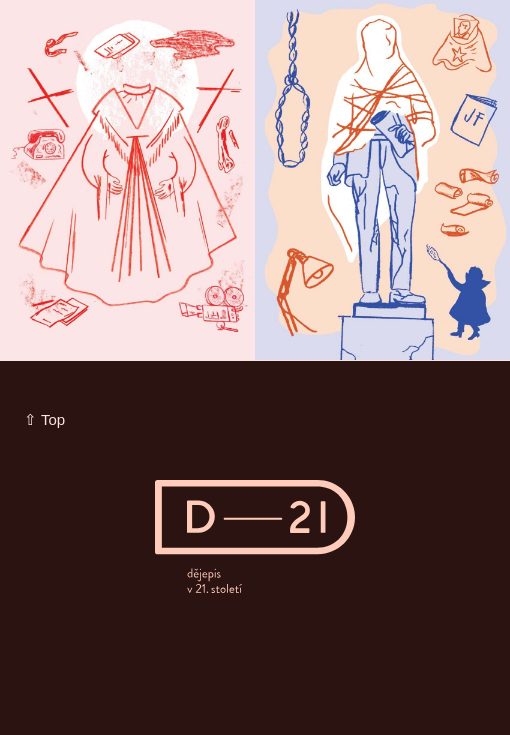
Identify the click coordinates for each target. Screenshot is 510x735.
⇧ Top (44, 419)
